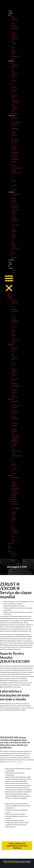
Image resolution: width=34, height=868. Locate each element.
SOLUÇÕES (11, 260)
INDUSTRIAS (12, 192)
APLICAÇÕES (12, 116)
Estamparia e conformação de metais (15, 225)
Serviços (14, 35)
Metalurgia (15, 159)
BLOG (10, 262)
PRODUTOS (11, 61)
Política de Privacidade (10, 862)
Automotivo (15, 205)
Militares (14, 231)
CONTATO (11, 268)
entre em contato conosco (14, 762)
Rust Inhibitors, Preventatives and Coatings (16, 102)
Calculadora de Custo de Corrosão (15, 253)
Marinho (14, 214)
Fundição (14, 207)
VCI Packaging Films (14, 65)
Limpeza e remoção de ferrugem (14, 185)
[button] (9, 283)
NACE (13, 59)
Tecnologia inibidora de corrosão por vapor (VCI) (15, 43)
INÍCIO (10, 11)
